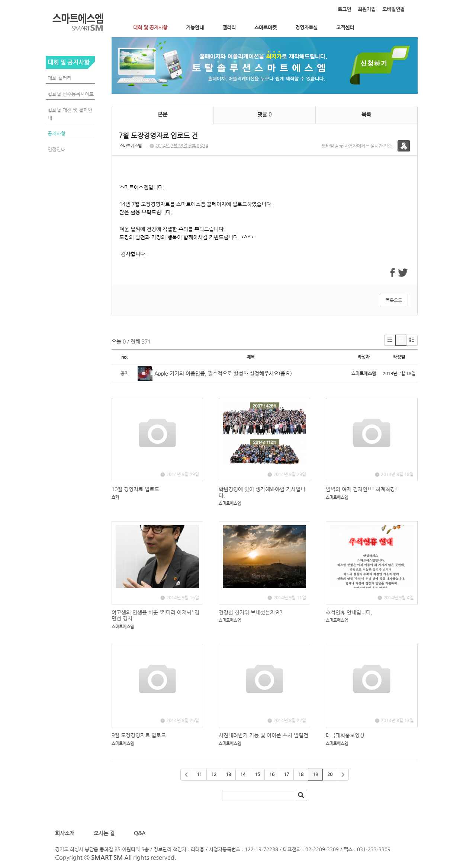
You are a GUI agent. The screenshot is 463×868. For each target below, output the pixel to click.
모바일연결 (393, 9)
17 (286, 774)
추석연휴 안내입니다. (349, 612)
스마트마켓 (266, 27)
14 (243, 774)
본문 (163, 114)
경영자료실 (306, 27)
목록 (366, 114)
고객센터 (345, 27)
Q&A (140, 833)
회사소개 (66, 833)
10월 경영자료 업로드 (135, 489)
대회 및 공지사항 (150, 27)
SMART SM (107, 857)
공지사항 (57, 133)
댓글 (264, 114)
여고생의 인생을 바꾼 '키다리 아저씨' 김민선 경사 (155, 615)
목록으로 (394, 300)
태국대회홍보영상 (345, 735)
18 (301, 774)
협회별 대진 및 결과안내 (70, 114)
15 (257, 774)
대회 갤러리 (60, 78)
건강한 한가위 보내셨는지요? (251, 612)
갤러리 (229, 27)
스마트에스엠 (131, 146)
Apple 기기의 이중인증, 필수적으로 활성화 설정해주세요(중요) (223, 373)
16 (272, 774)
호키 (115, 497)
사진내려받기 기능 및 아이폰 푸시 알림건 (263, 735)
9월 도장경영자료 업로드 (139, 735)
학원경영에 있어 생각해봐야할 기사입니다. (262, 492)
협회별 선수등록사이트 (71, 94)
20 (330, 774)
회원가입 (367, 9)
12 (214, 774)
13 (228, 774)
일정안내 (57, 149)
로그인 (344, 9)
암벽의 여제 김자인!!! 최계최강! (361, 489)
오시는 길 (103, 833)
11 (199, 774)
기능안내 (195, 27)
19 (315, 774)
